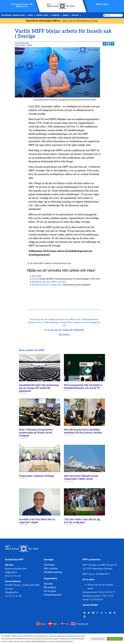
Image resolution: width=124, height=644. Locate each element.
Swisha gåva (102, 4)
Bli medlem (7, 15)
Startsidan (49, 565)
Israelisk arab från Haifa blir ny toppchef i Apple (37, 521)
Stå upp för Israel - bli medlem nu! (22, 5)
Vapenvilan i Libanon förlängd (36, 476)
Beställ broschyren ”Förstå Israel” (47, 285)
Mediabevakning (53, 572)
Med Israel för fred (63, 263)
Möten (39, 15)
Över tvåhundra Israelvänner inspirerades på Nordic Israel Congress (36, 433)
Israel (67, 15)
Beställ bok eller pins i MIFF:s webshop (49, 282)
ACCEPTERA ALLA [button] (115, 639)
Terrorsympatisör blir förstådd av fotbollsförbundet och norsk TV (83, 387)
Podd (32, 15)
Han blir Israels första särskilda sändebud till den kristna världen (83, 431)
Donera (35, 279)
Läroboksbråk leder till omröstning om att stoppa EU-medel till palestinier (39, 388)
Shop (47, 15)
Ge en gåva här (51, 330)
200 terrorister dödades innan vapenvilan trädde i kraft (81, 477)
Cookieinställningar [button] (98, 639)
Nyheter (57, 15)
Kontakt (48, 584)
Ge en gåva (50, 591)
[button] (104, 44)
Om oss (76, 15)
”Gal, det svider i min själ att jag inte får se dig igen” (82, 521)
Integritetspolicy (53, 595)
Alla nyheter (51, 569)
